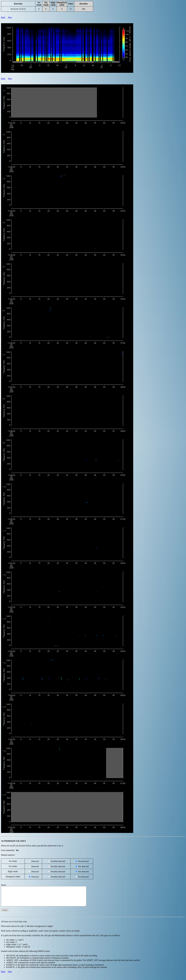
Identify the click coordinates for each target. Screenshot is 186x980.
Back (3, 17)
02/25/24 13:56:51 (18, 9)
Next (10, 17)
